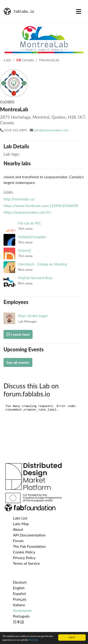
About (18, 529)
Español (19, 593)
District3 (25, 251)
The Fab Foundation (29, 546)
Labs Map (21, 524)
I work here (18, 334)
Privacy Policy (24, 558)
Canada (25, 60)
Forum (18, 541)
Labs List (20, 518)
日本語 (19, 622)
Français (20, 599)
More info (33, 640)
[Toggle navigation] (79, 11)
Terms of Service (26, 563)
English (19, 588)
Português (21, 616)
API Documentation (29, 535)
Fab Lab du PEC (30, 223)
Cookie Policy (24, 552)
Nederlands (22, 610)
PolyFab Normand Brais (35, 278)
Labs (8, 60)
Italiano (19, 605)
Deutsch (20, 582)
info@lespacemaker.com (51, 130)
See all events (18, 362)
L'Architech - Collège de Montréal (43, 264)
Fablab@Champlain (32, 237)
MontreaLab (49, 60)
